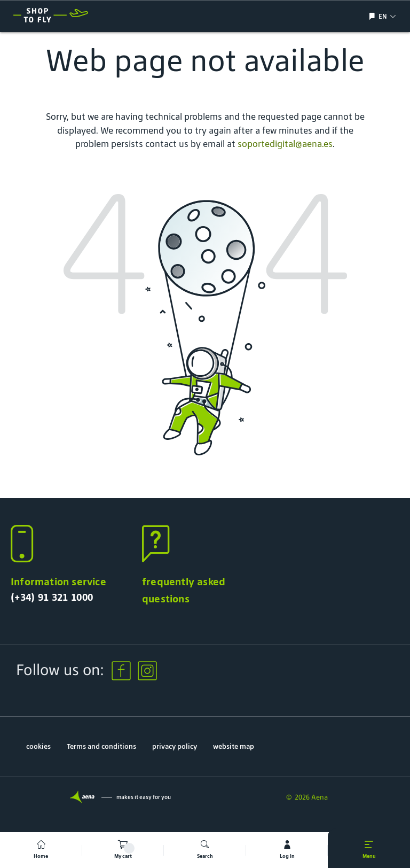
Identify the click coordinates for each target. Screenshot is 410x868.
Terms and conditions (101, 746)
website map (234, 746)
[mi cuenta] (287, 850)
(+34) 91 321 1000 (52, 597)
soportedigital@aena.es (285, 144)
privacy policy (175, 746)
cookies (38, 746)
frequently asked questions (184, 590)
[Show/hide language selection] (373, 16)
